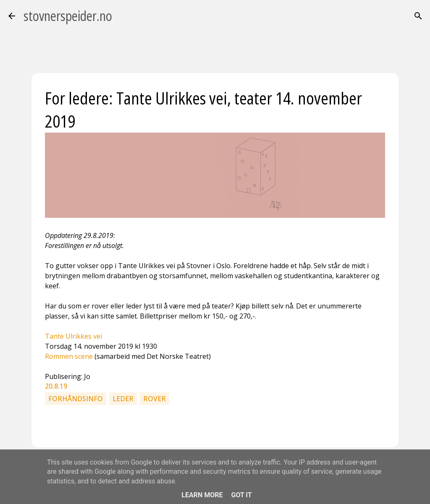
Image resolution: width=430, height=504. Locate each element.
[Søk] (418, 16)
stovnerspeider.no (68, 16)
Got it (241, 495)
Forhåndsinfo (76, 399)
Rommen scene (69, 356)
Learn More (202, 495)
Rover (155, 399)
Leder (123, 399)
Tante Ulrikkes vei (73, 336)
